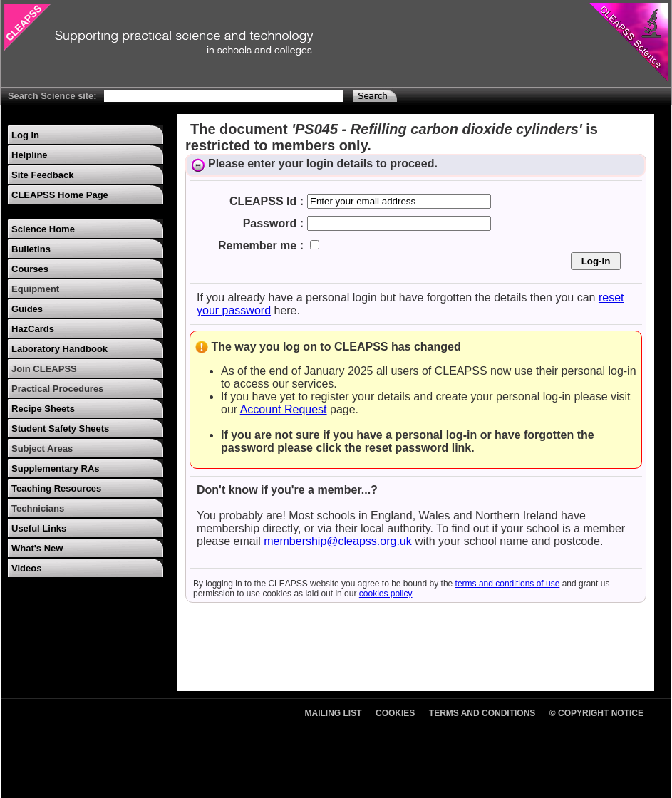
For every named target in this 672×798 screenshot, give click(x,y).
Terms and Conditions (482, 713)
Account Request (284, 409)
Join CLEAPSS (44, 369)
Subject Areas (42, 449)
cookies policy (386, 594)
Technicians (38, 508)
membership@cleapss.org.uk (337, 541)
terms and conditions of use (508, 584)
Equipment (35, 289)
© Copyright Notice (596, 713)
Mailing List (334, 713)
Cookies (395, 713)
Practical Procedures (57, 389)
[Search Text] (223, 96)
